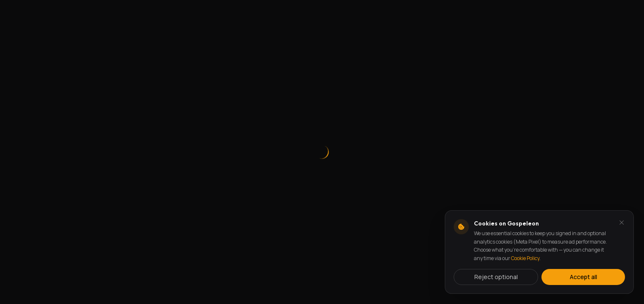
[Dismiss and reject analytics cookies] (622, 223)
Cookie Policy (525, 258)
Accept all (583, 277)
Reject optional (496, 277)
